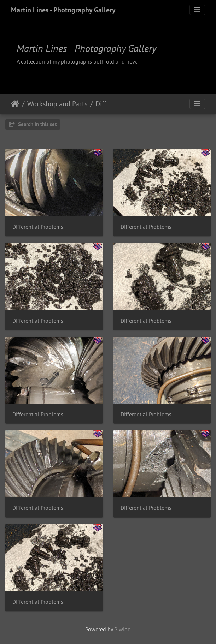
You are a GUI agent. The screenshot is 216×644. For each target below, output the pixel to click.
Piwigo (122, 629)
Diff (101, 104)
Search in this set (33, 124)
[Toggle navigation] (197, 10)
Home (15, 104)
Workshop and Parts (57, 104)
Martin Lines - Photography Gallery (63, 10)
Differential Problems (38, 227)
